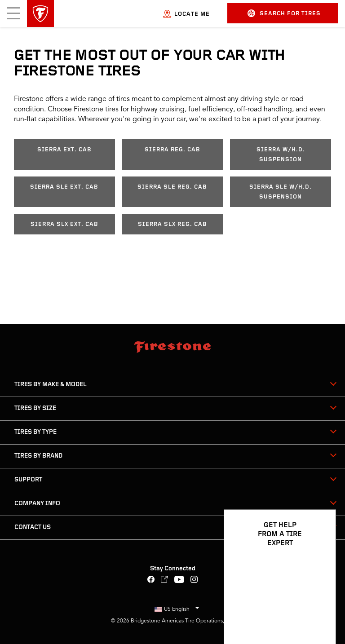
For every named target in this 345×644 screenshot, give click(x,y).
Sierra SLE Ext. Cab (64, 187)
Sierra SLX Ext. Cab (64, 224)
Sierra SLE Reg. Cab (172, 187)
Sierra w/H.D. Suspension (281, 155)
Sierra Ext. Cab (64, 150)
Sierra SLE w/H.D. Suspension (281, 192)
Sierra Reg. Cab (172, 150)
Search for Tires (284, 13)
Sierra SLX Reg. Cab (172, 224)
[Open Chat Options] (319, 611)
